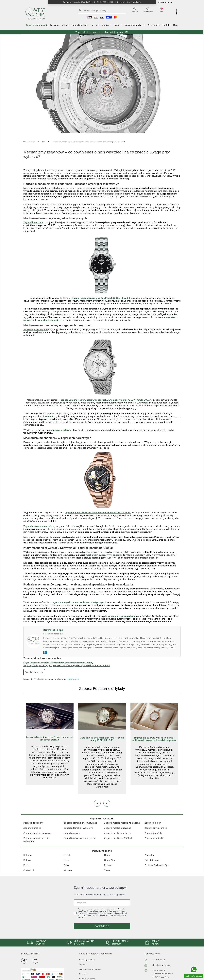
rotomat (49, 416)
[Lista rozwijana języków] (162, 3)
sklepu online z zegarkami (121, 616)
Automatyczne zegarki (35, 329)
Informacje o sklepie (87, 960)
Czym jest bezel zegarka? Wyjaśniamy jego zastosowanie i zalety (58, 663)
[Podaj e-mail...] (102, 903)
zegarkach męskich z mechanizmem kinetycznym (78, 602)
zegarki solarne (63, 430)
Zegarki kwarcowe (33, 222)
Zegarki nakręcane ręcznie (38, 526)
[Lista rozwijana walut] (169, 3)
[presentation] (97, 803)
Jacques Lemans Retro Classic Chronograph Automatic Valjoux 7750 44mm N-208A (105, 400)
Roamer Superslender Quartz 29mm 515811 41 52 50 (101, 298)
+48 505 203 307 (159, 959)
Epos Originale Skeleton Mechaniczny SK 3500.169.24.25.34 (98, 513)
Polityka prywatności (87, 979)
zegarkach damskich (49, 320)
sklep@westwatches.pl (161, 965)
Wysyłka (83, 964)
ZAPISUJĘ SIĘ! (102, 926)
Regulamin (84, 974)
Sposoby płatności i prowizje (90, 969)
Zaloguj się (74, 679)
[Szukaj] (102, 10)
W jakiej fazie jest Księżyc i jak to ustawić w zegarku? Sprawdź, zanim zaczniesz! (67, 665)
